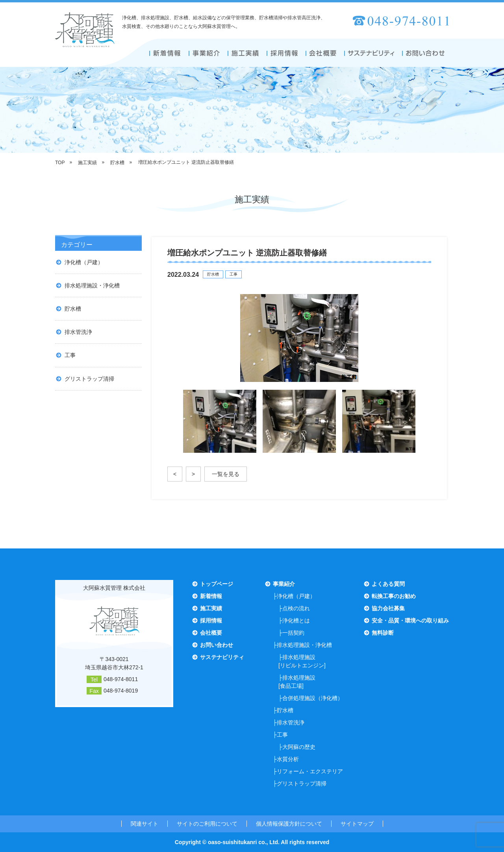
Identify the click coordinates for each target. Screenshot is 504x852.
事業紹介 (284, 584)
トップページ (217, 584)
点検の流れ (296, 608)
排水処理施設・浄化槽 (92, 285)
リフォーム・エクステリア (310, 771)
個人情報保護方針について (289, 824)
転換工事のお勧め (394, 596)
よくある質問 (388, 584)
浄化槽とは (296, 620)
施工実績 (211, 608)
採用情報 (211, 620)
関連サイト (145, 824)
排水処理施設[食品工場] (297, 682)
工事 (70, 355)
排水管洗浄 (78, 332)
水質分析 (288, 759)
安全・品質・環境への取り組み (410, 620)
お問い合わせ (217, 645)
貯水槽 (73, 309)
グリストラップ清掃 (89, 379)
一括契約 (293, 633)
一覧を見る (226, 474)
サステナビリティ (222, 657)
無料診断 (383, 633)
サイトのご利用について (207, 824)
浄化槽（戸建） (84, 262)
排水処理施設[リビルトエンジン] (302, 661)
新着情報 (211, 596)
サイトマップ (357, 824)
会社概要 (211, 633)
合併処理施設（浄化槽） (313, 698)
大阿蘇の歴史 (299, 747)
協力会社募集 (388, 608)
